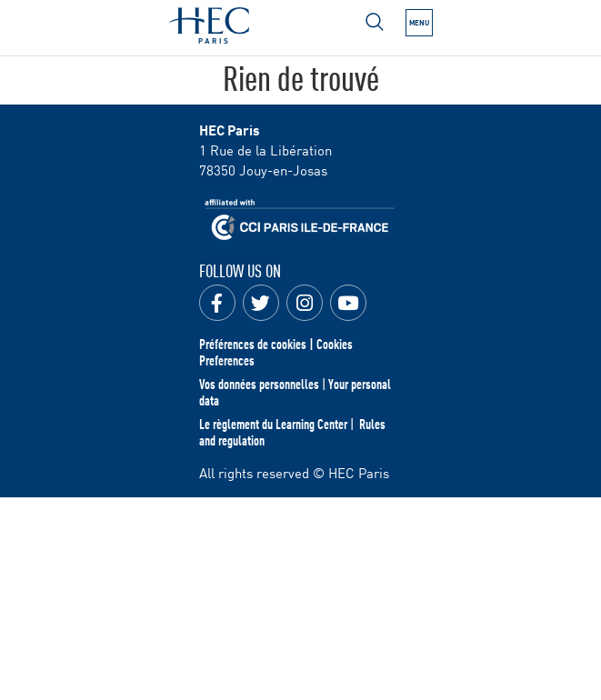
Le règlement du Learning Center (273, 424)
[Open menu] (375, 22)
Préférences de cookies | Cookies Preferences (276, 352)
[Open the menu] (419, 23)
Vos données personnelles (259, 384)
